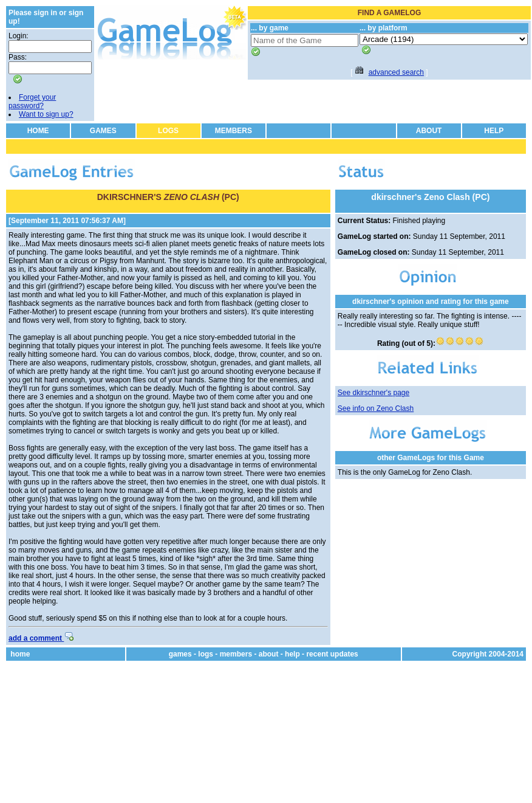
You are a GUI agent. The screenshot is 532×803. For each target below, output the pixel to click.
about (269, 654)
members (236, 654)
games (180, 654)
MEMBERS (234, 131)
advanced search (396, 72)
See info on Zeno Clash (376, 408)
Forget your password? (32, 102)
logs (206, 654)
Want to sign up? (46, 114)
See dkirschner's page (373, 393)
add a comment (41, 638)
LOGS (168, 131)
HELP (494, 131)
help (292, 654)
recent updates (332, 654)
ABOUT (429, 131)
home (20, 654)
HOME (38, 131)
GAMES (103, 131)
